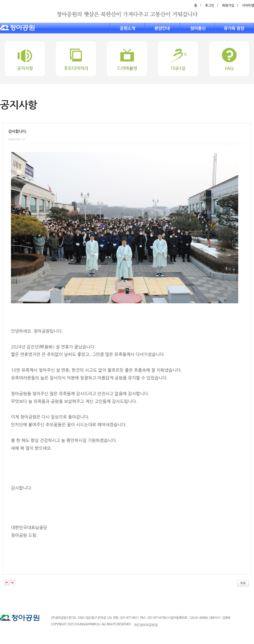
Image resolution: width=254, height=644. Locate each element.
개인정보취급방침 (146, 625)
